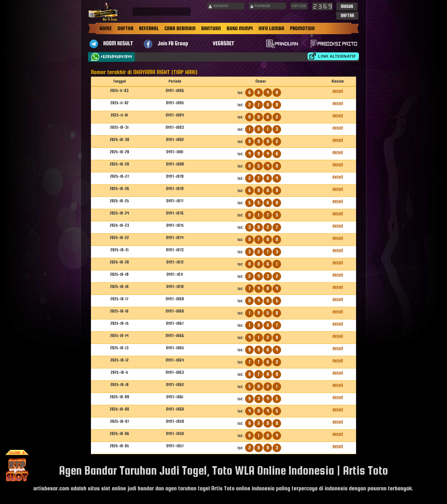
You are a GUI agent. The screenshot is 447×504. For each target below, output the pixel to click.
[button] (347, 7)
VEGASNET (223, 43)
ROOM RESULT (118, 43)
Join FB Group (173, 43)
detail (338, 91)
